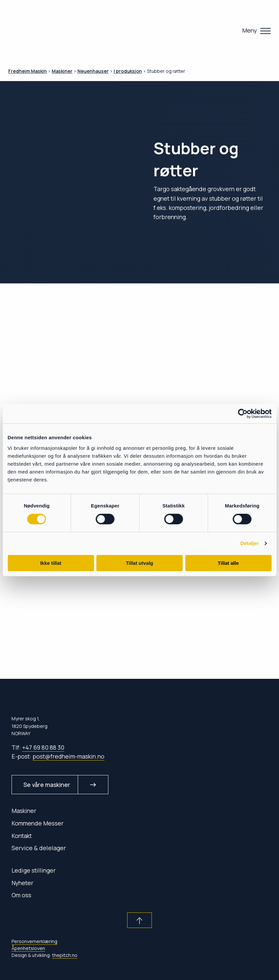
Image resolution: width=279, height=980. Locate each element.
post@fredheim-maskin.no (69, 756)
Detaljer (250, 543)
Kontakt (22, 836)
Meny (250, 30)
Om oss (21, 895)
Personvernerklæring (34, 941)
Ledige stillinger (34, 870)
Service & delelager (39, 848)
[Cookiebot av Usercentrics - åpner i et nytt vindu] (243, 414)
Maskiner (24, 811)
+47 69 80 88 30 (43, 747)
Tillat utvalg (139, 563)
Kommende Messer (38, 823)
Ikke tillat (51, 563)
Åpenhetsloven (28, 948)
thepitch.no (65, 955)
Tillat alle (228, 563)
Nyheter (22, 883)
